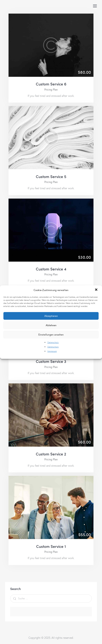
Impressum (52, 351)
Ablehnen (51, 325)
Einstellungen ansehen (51, 334)
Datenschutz (53, 342)
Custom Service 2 (51, 454)
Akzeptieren (51, 316)
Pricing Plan (51, 89)
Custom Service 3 (51, 361)
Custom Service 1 (51, 546)
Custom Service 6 (51, 84)
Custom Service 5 (51, 176)
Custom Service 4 (51, 269)
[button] (97, 290)
